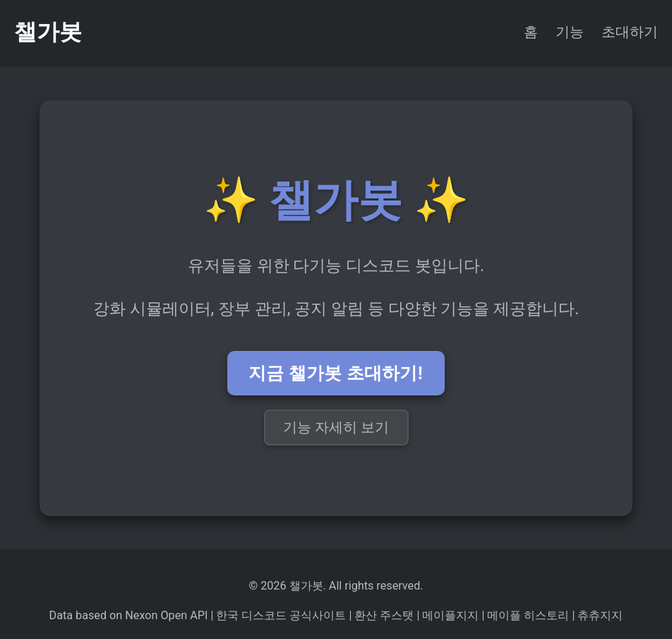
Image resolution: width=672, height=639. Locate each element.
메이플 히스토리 (527, 615)
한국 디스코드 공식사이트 (280, 615)
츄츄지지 (599, 615)
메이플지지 (449, 615)
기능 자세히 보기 (336, 427)
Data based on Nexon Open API (129, 615)
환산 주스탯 (383, 615)
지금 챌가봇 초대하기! (336, 373)
